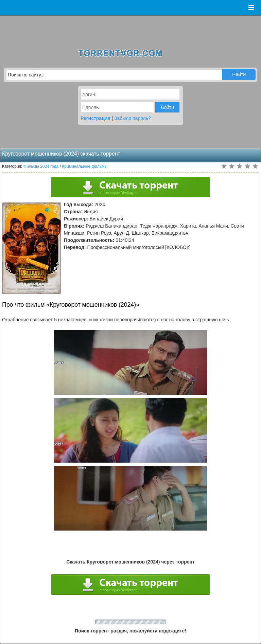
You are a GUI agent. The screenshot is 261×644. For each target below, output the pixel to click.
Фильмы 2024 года (41, 166)
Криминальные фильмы (85, 166)
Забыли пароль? (133, 118)
